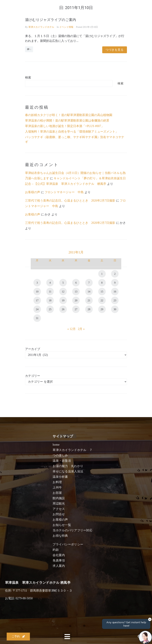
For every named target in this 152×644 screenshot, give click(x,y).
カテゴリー (33, 376)
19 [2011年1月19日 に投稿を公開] (63, 300)
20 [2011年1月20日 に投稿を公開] (76, 300)
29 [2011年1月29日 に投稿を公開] (102, 309)
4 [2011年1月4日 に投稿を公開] (50, 283)
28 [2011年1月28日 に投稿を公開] (89, 309)
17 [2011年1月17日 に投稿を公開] (37, 300)
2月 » (81, 329)
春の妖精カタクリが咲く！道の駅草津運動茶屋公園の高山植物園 (69, 115)
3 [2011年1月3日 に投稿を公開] (37, 283)
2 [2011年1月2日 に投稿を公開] (115, 274)
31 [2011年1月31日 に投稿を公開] (37, 318)
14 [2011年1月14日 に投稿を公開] (89, 292)
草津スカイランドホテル (41, 27)
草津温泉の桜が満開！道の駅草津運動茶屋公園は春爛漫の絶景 (67, 121)
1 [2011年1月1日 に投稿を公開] (102, 274)
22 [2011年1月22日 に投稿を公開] (102, 300)
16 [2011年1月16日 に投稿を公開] (115, 292)
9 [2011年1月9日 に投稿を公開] (115, 283)
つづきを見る (115, 50)
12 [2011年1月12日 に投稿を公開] (63, 292)
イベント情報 (66, 27)
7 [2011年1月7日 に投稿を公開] (89, 283)
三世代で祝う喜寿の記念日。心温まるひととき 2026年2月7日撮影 (70, 201)
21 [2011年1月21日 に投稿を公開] (89, 300)
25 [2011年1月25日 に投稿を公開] (50, 309)
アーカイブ (33, 349)
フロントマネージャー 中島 (64, 192)
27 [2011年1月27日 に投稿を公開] (76, 309)
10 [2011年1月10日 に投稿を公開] (37, 292)
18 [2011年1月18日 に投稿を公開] (50, 300)
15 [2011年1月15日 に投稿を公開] (102, 292)
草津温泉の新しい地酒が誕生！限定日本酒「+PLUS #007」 (65, 126)
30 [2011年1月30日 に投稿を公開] (115, 309)
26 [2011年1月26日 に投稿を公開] (63, 309)
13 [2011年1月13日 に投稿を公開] (76, 292)
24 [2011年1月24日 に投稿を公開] (37, 309)
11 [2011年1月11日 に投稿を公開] (50, 292)
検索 (28, 78)
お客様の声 (33, 192)
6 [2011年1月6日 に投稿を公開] (76, 283)
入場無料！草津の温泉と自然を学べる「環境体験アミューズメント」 (72, 132)
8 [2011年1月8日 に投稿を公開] (102, 283)
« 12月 (71, 329)
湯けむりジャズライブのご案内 (51, 20)
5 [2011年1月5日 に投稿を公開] (63, 283)
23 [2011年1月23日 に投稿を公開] (115, 300)
